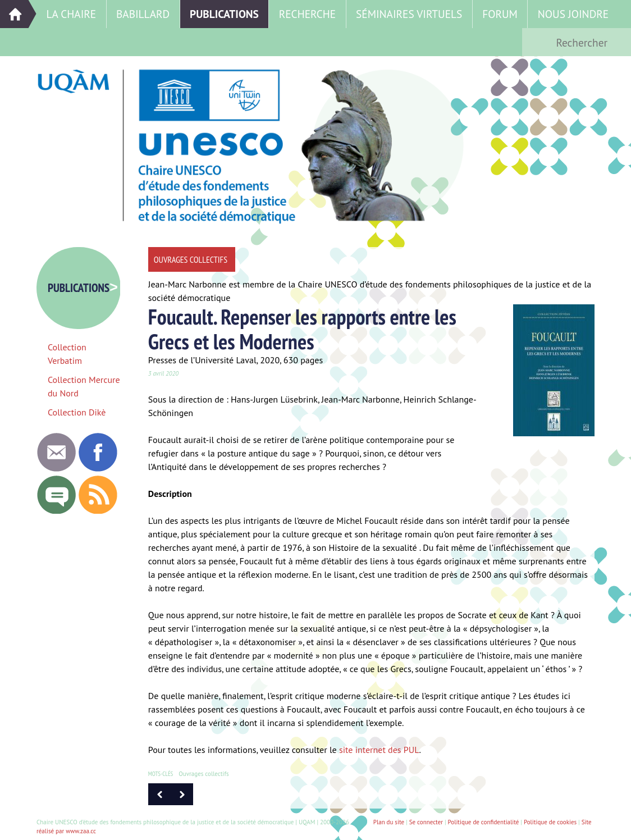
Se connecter (426, 822)
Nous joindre (573, 14)
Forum (500, 14)
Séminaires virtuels (409, 14)
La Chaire (71, 14)
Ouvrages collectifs (204, 774)
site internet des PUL (379, 750)
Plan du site (389, 822)
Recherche (307, 14)
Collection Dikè (77, 412)
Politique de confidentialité (484, 822)
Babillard (143, 14)
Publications (224, 14)
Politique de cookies (550, 822)
